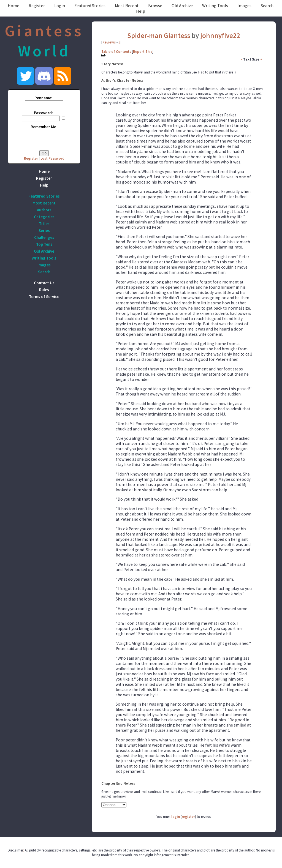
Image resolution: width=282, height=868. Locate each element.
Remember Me (43, 127)
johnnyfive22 (220, 36)
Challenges (44, 237)
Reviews (109, 42)
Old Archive (182, 6)
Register (37, 6)
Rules (44, 290)
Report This (143, 52)
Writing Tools (215, 6)
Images (244, 6)
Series (44, 230)
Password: (43, 113)
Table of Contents (116, 52)
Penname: (43, 98)
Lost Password (52, 158)
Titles (44, 224)
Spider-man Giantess (159, 36)
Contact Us (44, 283)
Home (13, 6)
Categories (44, 217)
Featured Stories (90, 6)
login (176, 817)
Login (60, 6)
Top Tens (44, 244)
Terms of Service (44, 297)
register (188, 817)
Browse (155, 6)
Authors (44, 210)
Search (267, 6)
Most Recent (127, 6)
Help (141, 11)
